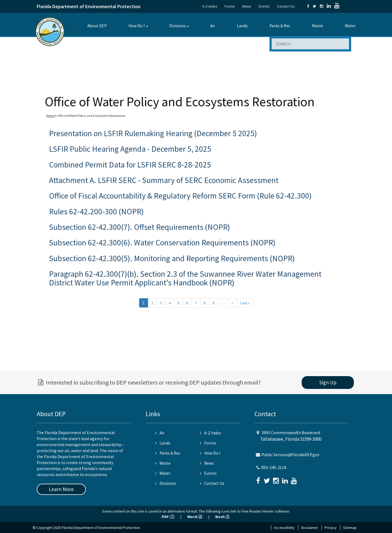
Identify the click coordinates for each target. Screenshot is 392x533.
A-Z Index (210, 6)
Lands (242, 26)
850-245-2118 (274, 467)
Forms (230, 6)
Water (350, 26)
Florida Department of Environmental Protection (89, 6)
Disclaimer (310, 528)
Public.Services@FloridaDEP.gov (290, 455)
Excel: (222, 517)
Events (264, 6)
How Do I (137, 26)
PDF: (168, 517)
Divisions (178, 26)
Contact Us (286, 6)
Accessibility (284, 528)
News (247, 6)
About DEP (97, 26)
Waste (318, 26)
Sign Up (328, 382)
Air (213, 26)
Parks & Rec (280, 26)
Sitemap (350, 528)
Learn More (61, 489)
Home (50, 116)
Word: (195, 517)
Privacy (330, 528)
